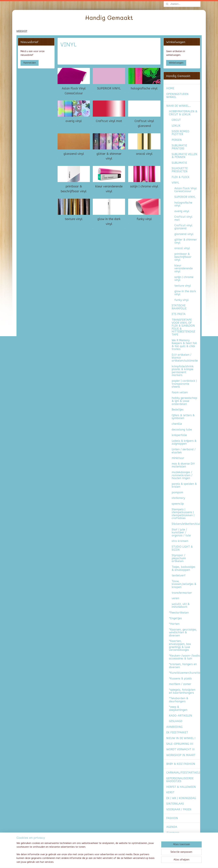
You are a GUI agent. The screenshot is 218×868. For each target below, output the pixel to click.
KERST (170, 792)
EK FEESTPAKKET (177, 732)
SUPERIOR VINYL (109, 88)
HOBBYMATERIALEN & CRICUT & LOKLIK (183, 113)
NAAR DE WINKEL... (179, 106)
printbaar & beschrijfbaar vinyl (74, 189)
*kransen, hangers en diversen (183, 666)
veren (175, 598)
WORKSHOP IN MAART (181, 755)
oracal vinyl (144, 154)
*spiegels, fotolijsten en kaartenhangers (182, 691)
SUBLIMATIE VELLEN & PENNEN (185, 156)
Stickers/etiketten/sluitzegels (186, 524)
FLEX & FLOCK (181, 177)
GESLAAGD (176, 721)
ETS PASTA (179, 314)
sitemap (100, 862)
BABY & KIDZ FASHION (181, 764)
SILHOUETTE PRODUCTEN (180, 170)
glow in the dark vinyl (109, 221)
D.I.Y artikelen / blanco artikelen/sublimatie (185, 358)
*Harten (174, 624)
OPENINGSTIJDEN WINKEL (177, 96)
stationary (178, 498)
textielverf (179, 575)
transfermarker (182, 593)
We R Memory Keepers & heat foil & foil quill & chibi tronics (184, 345)
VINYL (175, 183)
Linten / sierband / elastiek (184, 451)
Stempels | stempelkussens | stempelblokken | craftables (183, 514)
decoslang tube (182, 430)
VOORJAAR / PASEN (179, 809)
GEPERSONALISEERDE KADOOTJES (180, 780)
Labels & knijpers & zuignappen (184, 442)
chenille (177, 424)
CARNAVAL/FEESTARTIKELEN (183, 773)
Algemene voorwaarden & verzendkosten (177, 836)
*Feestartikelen (179, 613)
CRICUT (176, 120)
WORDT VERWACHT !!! (180, 749)
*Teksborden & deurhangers (179, 700)
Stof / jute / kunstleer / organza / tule (181, 532)
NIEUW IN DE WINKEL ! (181, 738)
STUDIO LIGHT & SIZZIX (182, 548)
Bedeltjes (178, 410)
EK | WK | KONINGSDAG (181, 798)
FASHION (172, 818)
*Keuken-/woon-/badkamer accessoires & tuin (185, 657)
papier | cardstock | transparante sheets (184, 384)
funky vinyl (144, 219)
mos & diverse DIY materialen (183, 465)
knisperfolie (179, 435)
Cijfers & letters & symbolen (183, 417)
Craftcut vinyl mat (109, 121)
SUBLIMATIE (179, 163)
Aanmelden (30, 63)
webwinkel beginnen (118, 862)
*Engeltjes (175, 618)
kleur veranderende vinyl (109, 189)
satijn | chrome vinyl (144, 186)
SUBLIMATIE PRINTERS (179, 147)
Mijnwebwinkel (147, 862)
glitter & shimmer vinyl (109, 156)
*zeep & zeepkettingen (178, 708)
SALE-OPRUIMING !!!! (180, 744)
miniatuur (178, 458)
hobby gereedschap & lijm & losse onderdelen (184, 401)
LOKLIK (176, 126)
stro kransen (180, 541)
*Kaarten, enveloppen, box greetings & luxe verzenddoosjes (180, 645)
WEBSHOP (22, 31)
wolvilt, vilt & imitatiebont (181, 606)
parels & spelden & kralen (184, 485)
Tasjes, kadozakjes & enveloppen (183, 568)
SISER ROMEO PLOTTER (180, 133)
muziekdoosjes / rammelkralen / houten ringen (182, 475)
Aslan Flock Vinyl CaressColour (74, 91)
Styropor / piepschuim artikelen (179, 558)
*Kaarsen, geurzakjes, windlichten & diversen (183, 633)
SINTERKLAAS (175, 804)
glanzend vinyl (74, 154)
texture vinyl (74, 219)
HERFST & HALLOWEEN (181, 787)
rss (106, 862)
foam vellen (180, 392)
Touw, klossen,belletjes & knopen (184, 584)
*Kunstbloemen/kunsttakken (185, 673)
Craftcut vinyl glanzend (144, 123)
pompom (177, 492)
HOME (170, 88)
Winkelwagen (176, 63)
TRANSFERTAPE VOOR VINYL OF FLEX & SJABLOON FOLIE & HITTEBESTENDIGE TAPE (183, 327)
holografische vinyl (144, 88)
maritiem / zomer (180, 684)
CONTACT (172, 847)
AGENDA (172, 827)
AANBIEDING (174, 727)
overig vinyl (74, 121)
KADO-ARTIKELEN (181, 716)
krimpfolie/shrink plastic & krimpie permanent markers (183, 371)
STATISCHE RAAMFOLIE (179, 307)
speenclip (178, 504)
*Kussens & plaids (180, 678)
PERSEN (177, 140)
